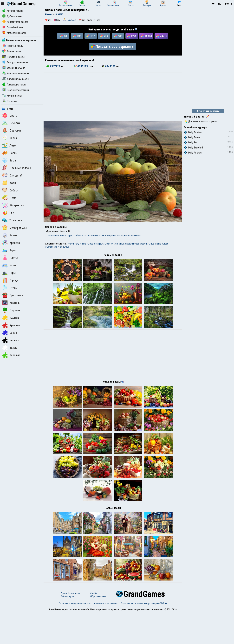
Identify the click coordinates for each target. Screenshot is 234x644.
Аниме (10, 235)
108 (77, 36)
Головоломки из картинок (19, 40)
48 (63, 36)
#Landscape (51, 247)
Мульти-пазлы (12, 96)
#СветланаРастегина (55, 236)
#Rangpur (98, 244)
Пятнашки (10, 101)
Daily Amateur (193, 132)
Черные (11, 340)
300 (104, 36)
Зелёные (11, 355)
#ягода (87, 236)
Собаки (10, 190)
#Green (107, 244)
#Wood (143, 244)
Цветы (10, 115)
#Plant (83, 244)
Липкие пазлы (12, 51)
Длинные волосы (16, 168)
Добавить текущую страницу (201, 122)
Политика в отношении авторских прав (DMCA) (144, 635)
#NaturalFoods (132, 244)
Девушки (12, 130)
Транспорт (12, 220)
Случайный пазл (13, 27)
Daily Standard (194, 148)
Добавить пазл (12, 16)
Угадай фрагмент (14, 68)
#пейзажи (136, 236)
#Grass (165, 244)
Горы (9, 273)
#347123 (81, 66)
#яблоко (78, 236)
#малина (95, 236)
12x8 (132, 36)
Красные (11, 325)
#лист (103, 236)
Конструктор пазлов (15, 22)
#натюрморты (123, 236)
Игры (9, 265)
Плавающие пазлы (14, 85)
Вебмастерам (67, 628)
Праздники (13, 295)
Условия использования (106, 635)
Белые (10, 348)
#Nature (114, 244)
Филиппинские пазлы (15, 79)
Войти (228, 4)
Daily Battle (192, 137)
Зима (9, 160)
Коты (9, 183)
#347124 (54, 66)
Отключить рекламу (208, 111)
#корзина (111, 236)
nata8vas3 (72, 20)
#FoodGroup (63, 247)
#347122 (109, 66)
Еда (8, 213)
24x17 (161, 36)
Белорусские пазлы (15, 62)
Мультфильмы (14, 228)
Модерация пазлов (14, 33)
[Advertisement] (113, 97)
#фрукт (70, 236)
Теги (7, 109)
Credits (94, 625)
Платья (10, 258)
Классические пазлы (16, 73)
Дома (9, 198)
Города (10, 280)
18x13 (146, 36)
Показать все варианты (113, 47)
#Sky (77, 244)
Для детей (12, 175)
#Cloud (90, 244)
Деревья (11, 310)
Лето (9, 145)
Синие (10, 333)
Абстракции (13, 205)
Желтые (11, 318)
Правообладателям (70, 625)
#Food (71, 244)
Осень (10, 153)
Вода (9, 250)
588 (118, 36)
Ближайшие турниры (195, 127)
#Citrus (151, 244)
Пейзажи (11, 123)
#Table (158, 244)
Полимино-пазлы (13, 57)
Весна (10, 138)
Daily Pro (191, 143)
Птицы (10, 288)
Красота (11, 243)
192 (91, 36)
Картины (11, 303)
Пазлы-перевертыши (16, 90)
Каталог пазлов (13, 11)
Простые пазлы (13, 46)
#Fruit (122, 244)
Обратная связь (98, 628)
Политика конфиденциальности (75, 635)
